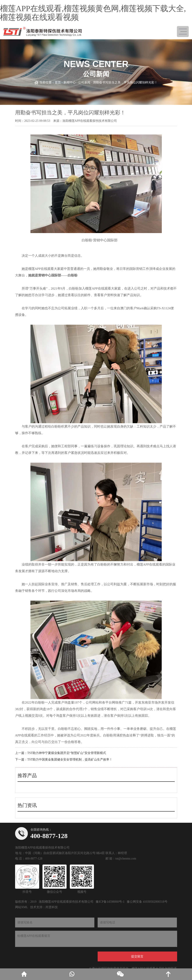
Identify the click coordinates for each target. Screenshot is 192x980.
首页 (58, 82)
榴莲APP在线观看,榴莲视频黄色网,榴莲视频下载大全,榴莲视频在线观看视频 (93, 13)
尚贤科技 (52, 907)
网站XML (22, 907)
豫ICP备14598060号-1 (110, 902)
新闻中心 (70, 82)
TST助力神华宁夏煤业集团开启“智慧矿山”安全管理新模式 (67, 753)
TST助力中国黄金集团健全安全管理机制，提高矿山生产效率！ (70, 760)
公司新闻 (84, 82)
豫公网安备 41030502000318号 (147, 902)
